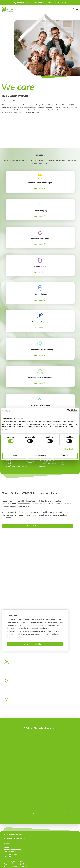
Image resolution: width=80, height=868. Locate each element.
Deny (15, 456)
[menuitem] (40, 189)
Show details (69, 449)
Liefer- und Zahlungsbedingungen (39, 864)
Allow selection (40, 456)
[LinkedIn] (10, 848)
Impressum (15, 864)
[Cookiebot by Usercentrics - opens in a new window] (68, 411)
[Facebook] (5, 848)
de (64, 2)
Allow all (65, 456)
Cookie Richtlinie (24, 864)
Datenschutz (8, 864)
